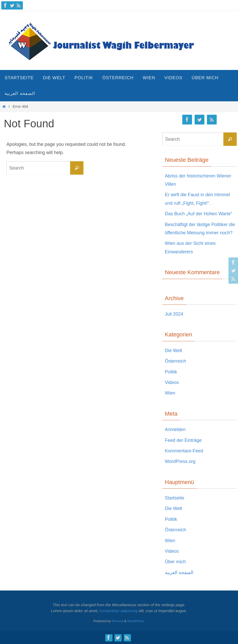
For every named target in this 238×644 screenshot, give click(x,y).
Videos (172, 382)
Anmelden (175, 430)
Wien (170, 393)
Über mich (175, 562)
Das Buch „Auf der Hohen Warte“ (199, 214)
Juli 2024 (174, 314)
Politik (171, 372)
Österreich (175, 361)
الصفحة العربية (179, 573)
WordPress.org (180, 461)
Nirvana (117, 621)
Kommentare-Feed (184, 451)
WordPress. (136, 621)
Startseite (175, 498)
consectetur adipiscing (119, 611)
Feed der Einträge (183, 440)
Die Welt (174, 351)
